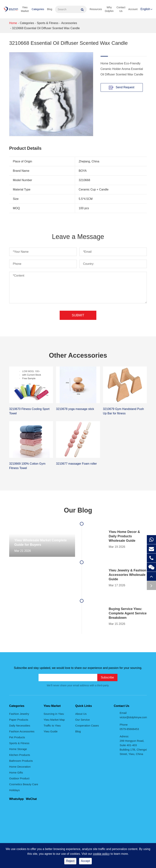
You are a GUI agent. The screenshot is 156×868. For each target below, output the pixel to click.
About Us (81, 714)
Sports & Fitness (48, 23)
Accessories (69, 23)
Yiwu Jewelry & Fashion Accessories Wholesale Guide (127, 575)
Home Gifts (16, 772)
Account (133, 9)
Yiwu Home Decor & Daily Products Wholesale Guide (124, 536)
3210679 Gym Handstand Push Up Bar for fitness (123, 411)
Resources (96, 9)
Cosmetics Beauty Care (24, 784)
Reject (70, 861)
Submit (78, 315)
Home (13, 23)
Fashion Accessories (22, 731)
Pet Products (17, 737)
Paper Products (19, 720)
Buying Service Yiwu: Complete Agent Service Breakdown (128, 613)
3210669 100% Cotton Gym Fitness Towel (27, 466)
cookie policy (101, 854)
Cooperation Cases (87, 726)
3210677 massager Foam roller (76, 464)
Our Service (82, 720)
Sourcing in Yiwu (54, 714)
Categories (38, 9)
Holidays (14, 790)
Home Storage (18, 749)
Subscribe (107, 677)
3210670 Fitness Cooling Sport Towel (29, 411)
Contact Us (121, 9)
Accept (85, 861)
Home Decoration (20, 767)
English (145, 9)
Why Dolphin (109, 9)
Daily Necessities (20, 726)
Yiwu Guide (51, 731)
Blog (50, 9)
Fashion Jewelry (19, 714)
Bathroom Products (21, 761)
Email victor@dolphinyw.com (133, 715)
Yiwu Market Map (54, 720)
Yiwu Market (25, 9)
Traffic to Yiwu (52, 726)
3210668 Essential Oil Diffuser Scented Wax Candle (46, 28)
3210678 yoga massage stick (75, 409)
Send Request (122, 88)
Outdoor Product (19, 778)
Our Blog (78, 510)
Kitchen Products (20, 755)
